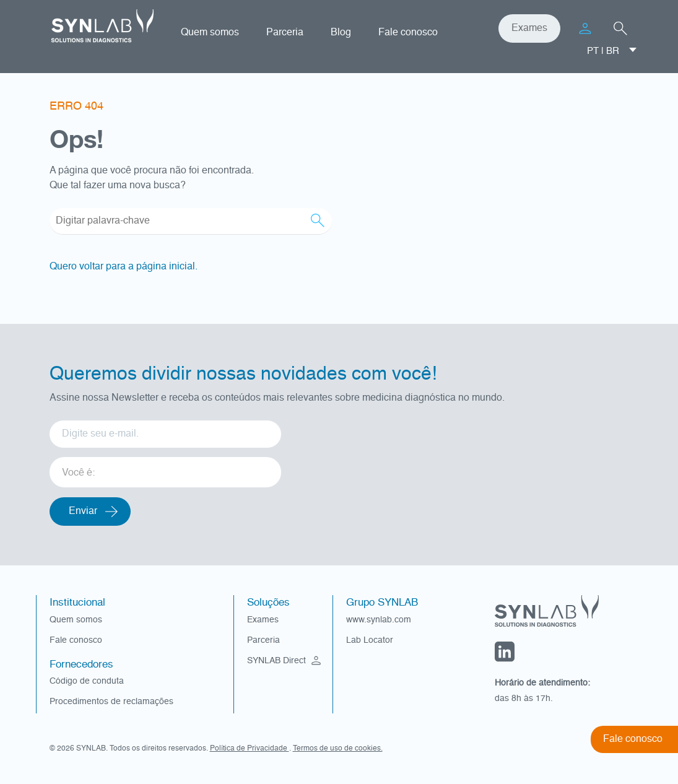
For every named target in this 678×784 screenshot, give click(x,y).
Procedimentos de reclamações (111, 702)
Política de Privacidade (250, 749)
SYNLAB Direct (285, 661)
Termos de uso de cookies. (338, 749)
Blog (341, 33)
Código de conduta (87, 681)
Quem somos (210, 33)
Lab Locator (370, 640)
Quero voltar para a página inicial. (124, 267)
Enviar (83, 512)
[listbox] (165, 468)
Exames (529, 28)
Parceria (285, 33)
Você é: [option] (78, 473)
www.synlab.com (379, 620)
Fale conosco (408, 33)
